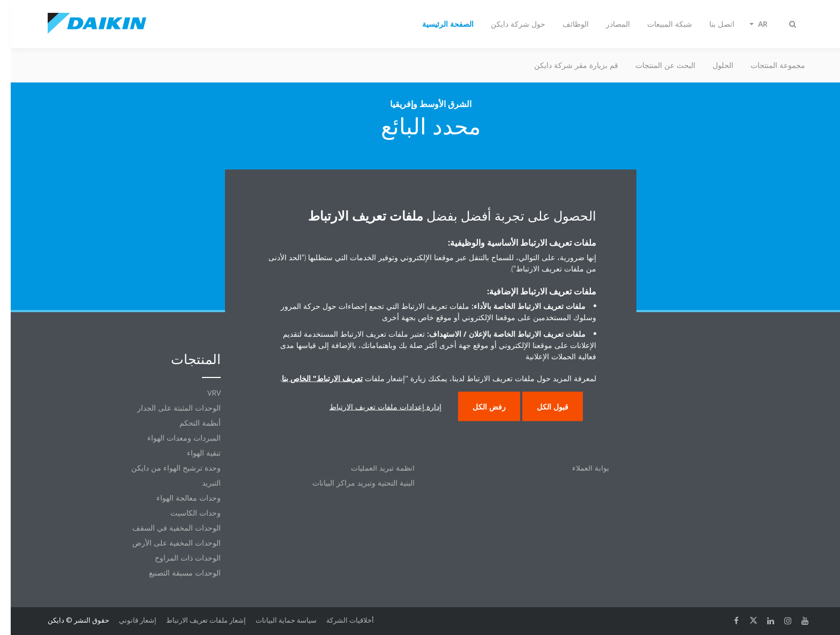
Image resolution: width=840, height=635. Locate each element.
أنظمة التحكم (189, 423)
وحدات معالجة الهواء (178, 498)
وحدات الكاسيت (185, 513)
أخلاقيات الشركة (339, 620)
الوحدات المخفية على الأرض (166, 543)
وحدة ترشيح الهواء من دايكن (165, 468)
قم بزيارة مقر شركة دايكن (565, 65)
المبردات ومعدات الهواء (173, 438)
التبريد (201, 483)
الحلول (712, 65)
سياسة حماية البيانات (275, 620)
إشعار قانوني (127, 620)
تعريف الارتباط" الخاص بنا (312, 378)
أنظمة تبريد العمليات (372, 468)
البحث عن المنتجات (655, 65)
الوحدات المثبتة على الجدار (168, 408)
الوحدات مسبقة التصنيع (174, 573)
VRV (203, 393)
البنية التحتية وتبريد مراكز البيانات (353, 483)
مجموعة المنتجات (767, 65)
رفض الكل (478, 407)
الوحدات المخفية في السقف (166, 528)
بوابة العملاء (580, 468)
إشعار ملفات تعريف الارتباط (195, 620)
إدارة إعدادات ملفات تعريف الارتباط (375, 407)
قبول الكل (542, 407)
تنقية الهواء (193, 453)
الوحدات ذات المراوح (177, 558)
